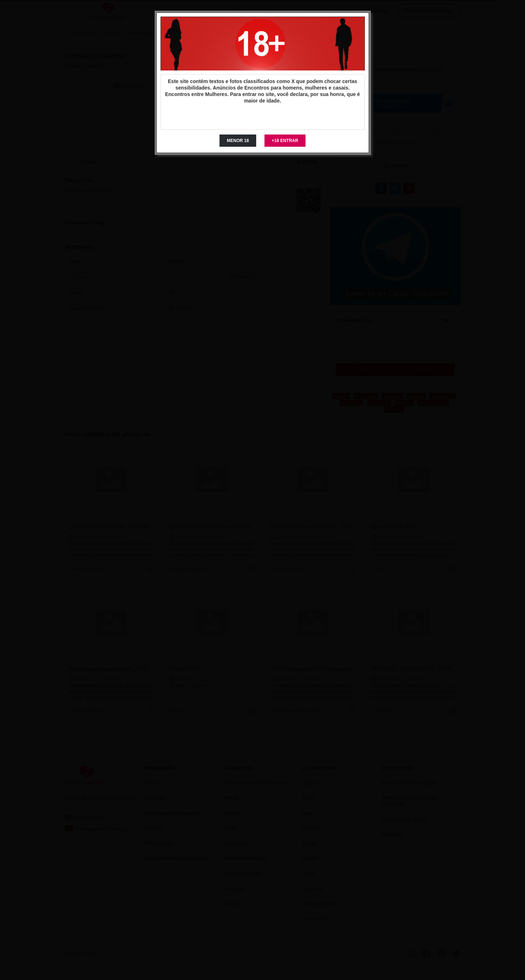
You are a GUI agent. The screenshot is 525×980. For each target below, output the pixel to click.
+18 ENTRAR (285, 141)
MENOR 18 (238, 141)
